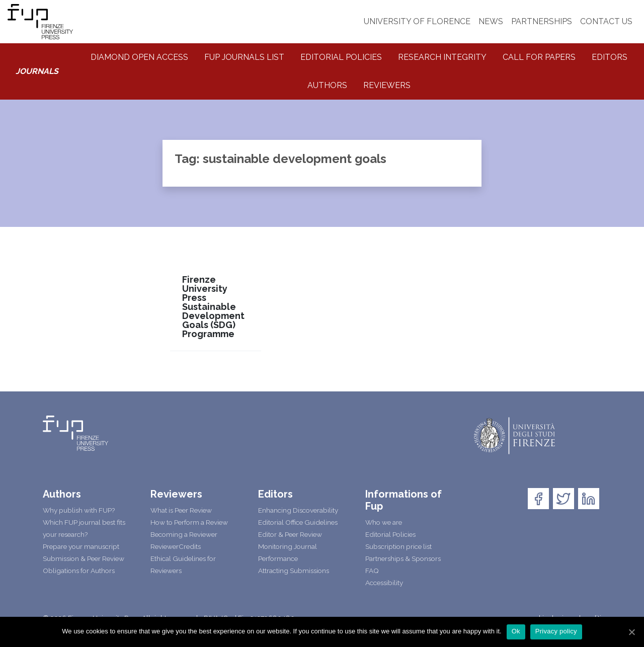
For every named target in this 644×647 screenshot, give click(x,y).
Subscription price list (398, 546)
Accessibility (384, 583)
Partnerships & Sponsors (403, 558)
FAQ (372, 571)
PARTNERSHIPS (542, 21)
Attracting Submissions (294, 571)
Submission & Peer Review (84, 558)
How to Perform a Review (189, 522)
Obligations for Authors (79, 571)
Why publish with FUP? (79, 510)
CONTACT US (606, 21)
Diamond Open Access (139, 57)
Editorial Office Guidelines (298, 522)
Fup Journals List (244, 57)
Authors (327, 85)
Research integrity (442, 57)
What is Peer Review (181, 510)
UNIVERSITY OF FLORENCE (417, 21)
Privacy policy (556, 631)
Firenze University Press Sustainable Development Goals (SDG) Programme (213, 307)
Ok (516, 631)
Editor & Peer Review (290, 534)
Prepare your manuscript (81, 546)
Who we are (384, 522)
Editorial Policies (341, 57)
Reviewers (387, 85)
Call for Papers (539, 57)
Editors (610, 57)
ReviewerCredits (176, 546)
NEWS (491, 21)
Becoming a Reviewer (184, 534)
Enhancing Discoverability (298, 510)
